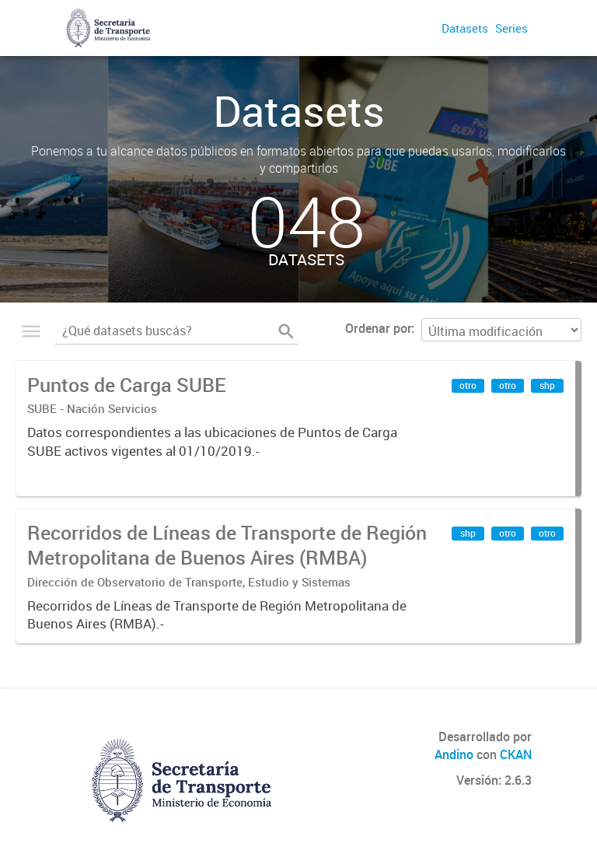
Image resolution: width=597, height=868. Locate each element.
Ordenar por (378, 328)
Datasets (465, 28)
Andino (454, 754)
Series (511, 28)
